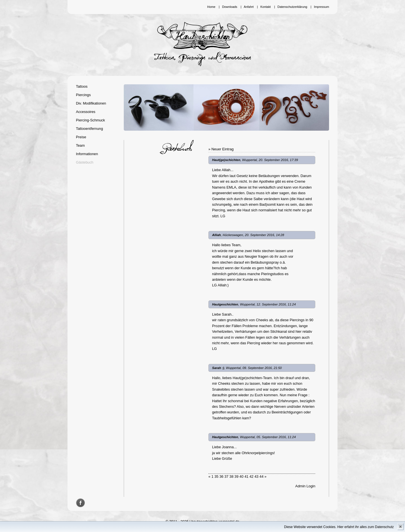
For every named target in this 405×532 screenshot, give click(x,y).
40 (241, 476)
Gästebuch (85, 162)
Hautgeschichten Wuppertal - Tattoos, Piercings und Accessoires (202, 44)
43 (256, 476)
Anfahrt (249, 7)
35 (216, 476)
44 (262, 476)
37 (226, 476)
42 (251, 476)
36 (221, 476)
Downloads (230, 7)
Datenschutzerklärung (292, 7)
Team (80, 145)
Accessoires (86, 112)
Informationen (87, 154)
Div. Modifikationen (91, 103)
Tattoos (82, 86)
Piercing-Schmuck (90, 120)
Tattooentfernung (89, 129)
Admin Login (305, 486)
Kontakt (266, 7)
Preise (81, 137)
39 (237, 476)
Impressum (321, 7)
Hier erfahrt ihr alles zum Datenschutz (365, 527)
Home (211, 7)
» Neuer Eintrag (221, 149)
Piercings (83, 95)
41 (246, 476)
